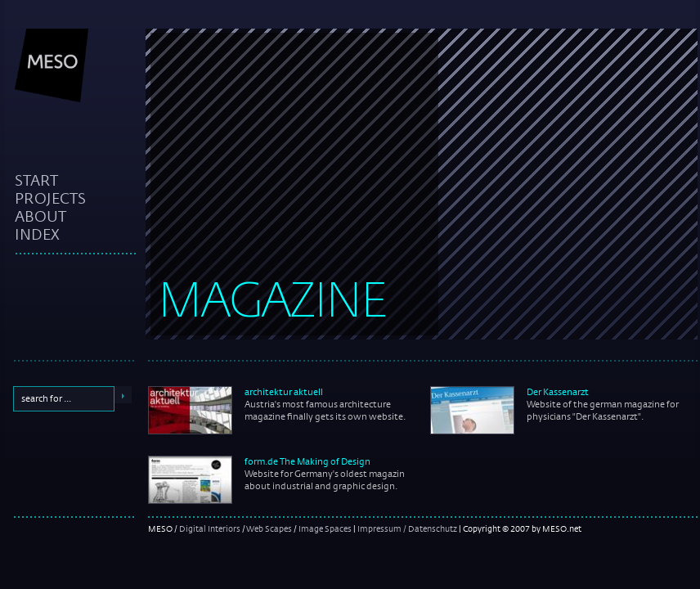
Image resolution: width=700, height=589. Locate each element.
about (40, 216)
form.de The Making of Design (307, 461)
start (36, 180)
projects (50, 198)
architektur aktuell (284, 392)
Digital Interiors (210, 528)
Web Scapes (269, 528)
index (37, 234)
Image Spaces (325, 528)
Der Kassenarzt (558, 392)
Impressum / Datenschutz (407, 528)
